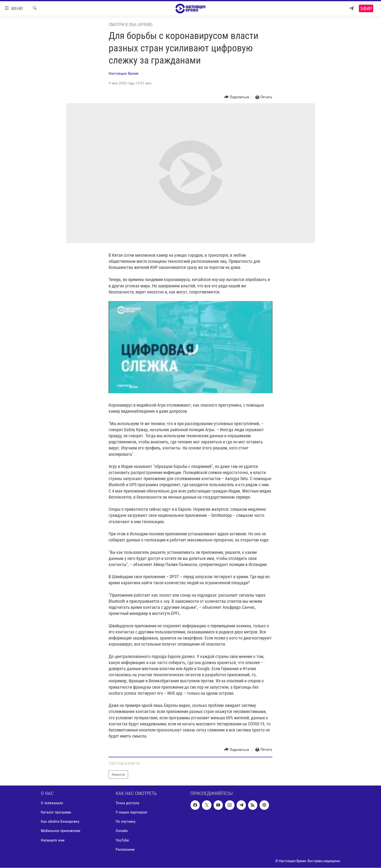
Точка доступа (127, 803)
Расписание (125, 849)
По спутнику (126, 822)
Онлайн (122, 831)
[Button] (237, 97)
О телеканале (52, 803)
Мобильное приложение (61, 831)
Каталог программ (56, 812)
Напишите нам (53, 840)
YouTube (122, 840)
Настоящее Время (124, 73)
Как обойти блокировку (60, 822)
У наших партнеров (131, 812)
